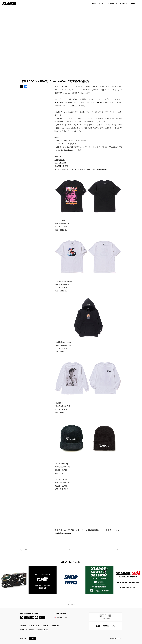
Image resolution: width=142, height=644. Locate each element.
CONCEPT (23, 626)
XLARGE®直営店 (101, 102)
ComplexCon (66, 93)
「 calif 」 (73, 106)
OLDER (115, 549)
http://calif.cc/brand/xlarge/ (64, 150)
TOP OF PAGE (71, 604)
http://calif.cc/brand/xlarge (97, 169)
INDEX (71, 549)
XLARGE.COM (60, 163)
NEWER (27, 549)
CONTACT (45, 626)
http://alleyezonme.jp (63, 533)
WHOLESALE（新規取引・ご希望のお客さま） (35, 630)
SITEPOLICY (55, 626)
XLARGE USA (62, 617)
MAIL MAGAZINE (34, 626)
